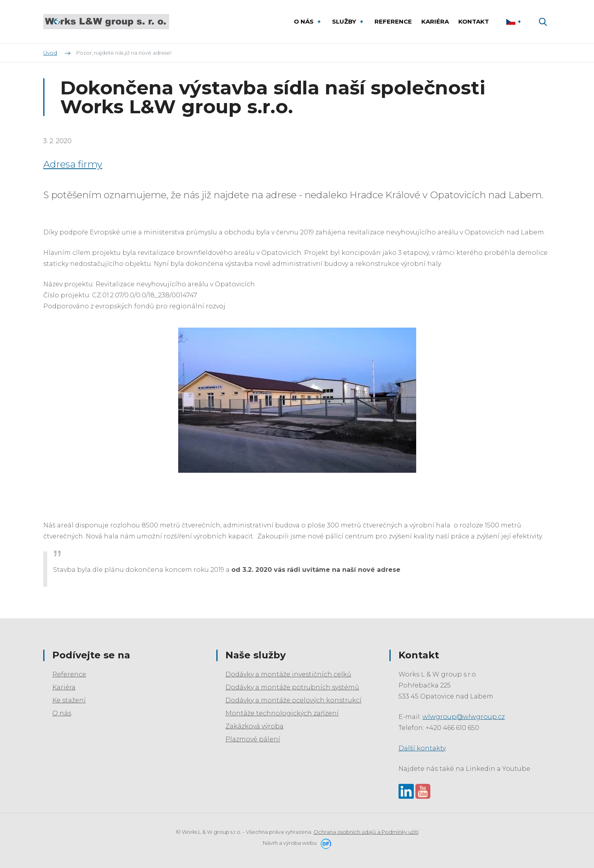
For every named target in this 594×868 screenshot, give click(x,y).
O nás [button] (304, 21)
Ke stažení (69, 700)
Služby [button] (345, 21)
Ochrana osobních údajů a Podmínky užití (366, 832)
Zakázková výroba (255, 726)
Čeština (514, 22)
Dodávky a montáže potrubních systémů (292, 687)
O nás (62, 713)
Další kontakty (422, 748)
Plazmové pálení (253, 739)
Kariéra (64, 687)
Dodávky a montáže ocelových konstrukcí (293, 700)
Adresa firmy (73, 164)
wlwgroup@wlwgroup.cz (464, 717)
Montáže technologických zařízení (282, 713)
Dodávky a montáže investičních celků (288, 674)
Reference (69, 674)
